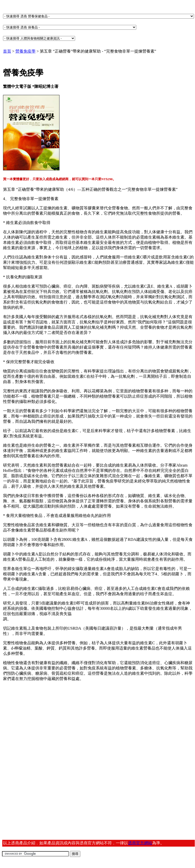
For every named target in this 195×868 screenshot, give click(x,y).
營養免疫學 (25, 51)
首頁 (7, 51)
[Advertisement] (42, 725)
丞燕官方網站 (140, 843)
